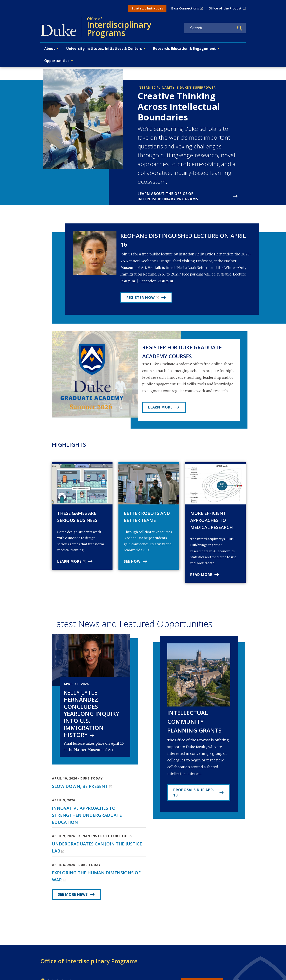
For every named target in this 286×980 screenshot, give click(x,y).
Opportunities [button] (57, 61)
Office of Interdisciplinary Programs (89, 961)
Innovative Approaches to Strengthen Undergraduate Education (87, 815)
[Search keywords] (209, 28)
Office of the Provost (225, 8)
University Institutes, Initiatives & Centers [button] (104, 49)
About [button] (50, 49)
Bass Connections (185, 8)
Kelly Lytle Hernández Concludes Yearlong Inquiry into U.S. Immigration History (91, 714)
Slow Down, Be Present (80, 786)
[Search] (240, 28)
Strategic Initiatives (147, 8)
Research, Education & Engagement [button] (184, 49)
